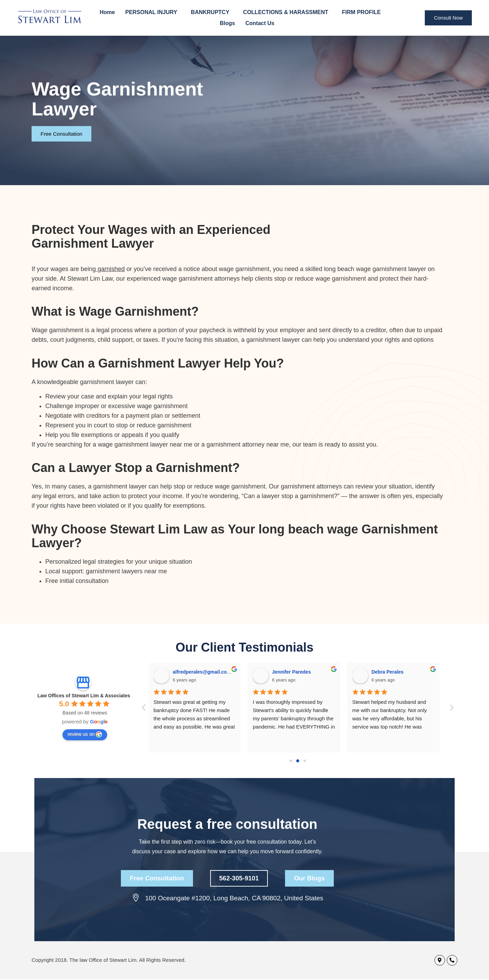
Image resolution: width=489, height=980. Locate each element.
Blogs (227, 23)
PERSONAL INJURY (153, 12)
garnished (111, 269)
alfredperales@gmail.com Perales (214, 672)
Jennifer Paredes (294, 672)
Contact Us (260, 23)
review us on (85, 734)
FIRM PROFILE (363, 12)
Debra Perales (390, 672)
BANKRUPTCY (212, 12)
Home (107, 12)
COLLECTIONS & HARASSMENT (287, 12)
